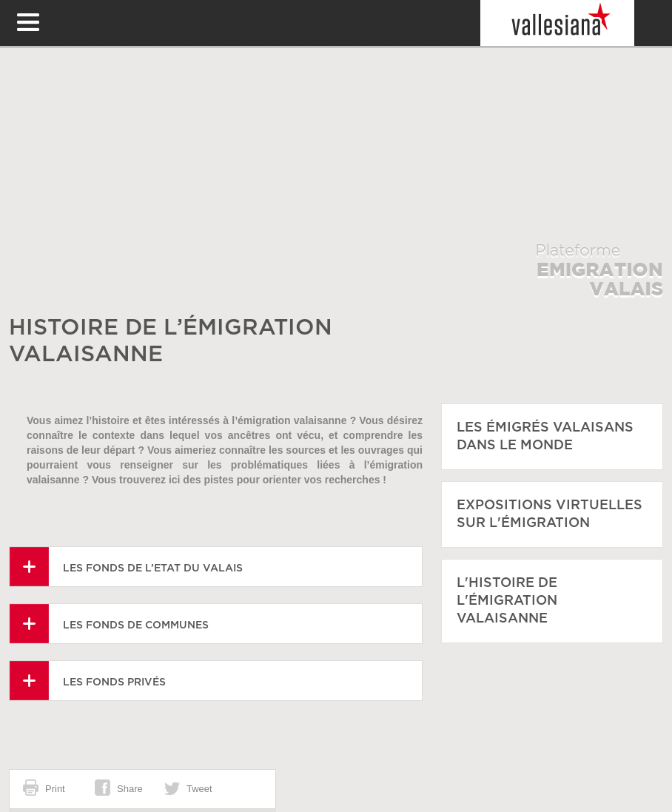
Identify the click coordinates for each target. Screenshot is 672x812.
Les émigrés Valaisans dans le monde (545, 437)
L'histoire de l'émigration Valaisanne (507, 601)
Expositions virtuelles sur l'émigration (550, 514)
